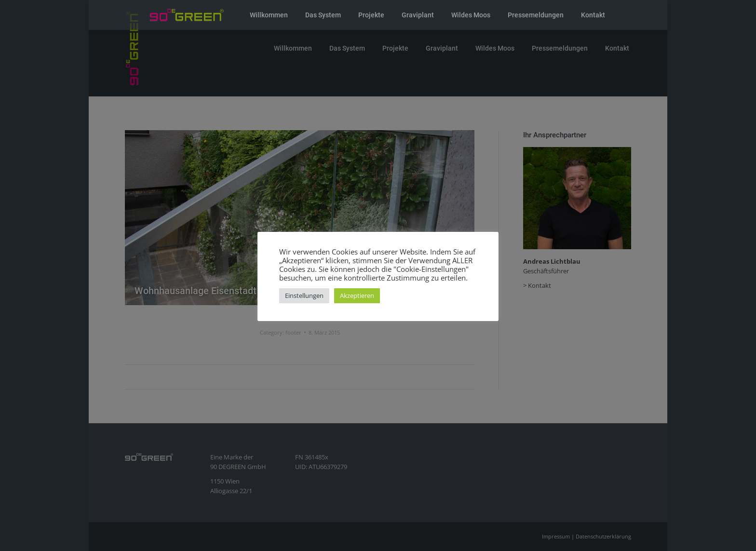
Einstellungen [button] (304, 296)
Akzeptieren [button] (357, 296)
